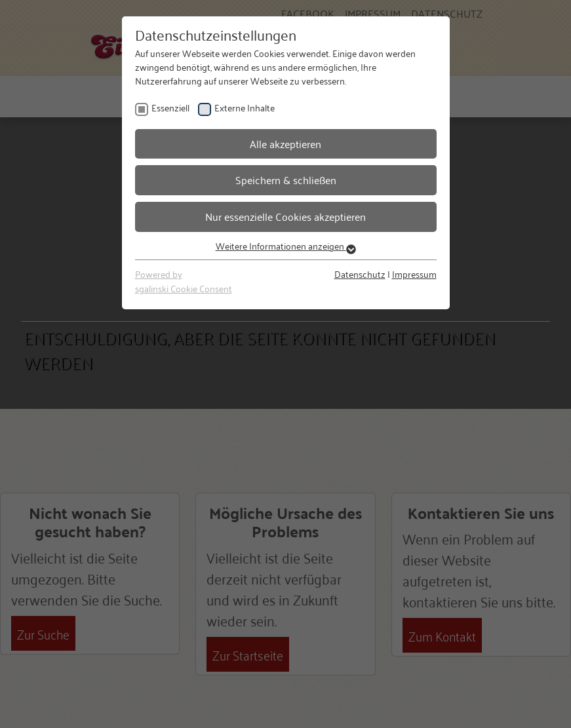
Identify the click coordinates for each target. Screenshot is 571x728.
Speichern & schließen (286, 180)
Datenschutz (360, 274)
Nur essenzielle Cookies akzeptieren (285, 216)
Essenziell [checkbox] (170, 107)
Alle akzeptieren (285, 144)
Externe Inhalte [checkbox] (245, 107)
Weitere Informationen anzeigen (286, 245)
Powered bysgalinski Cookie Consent (184, 281)
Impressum (414, 274)
